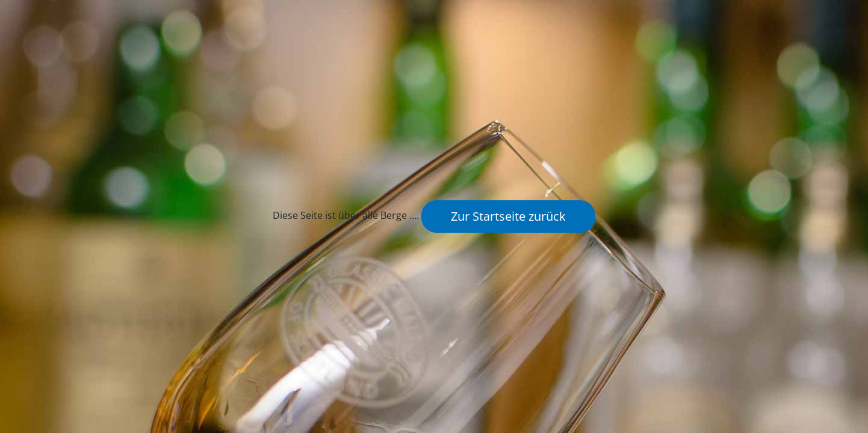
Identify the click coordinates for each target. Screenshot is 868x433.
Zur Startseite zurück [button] (508, 216)
